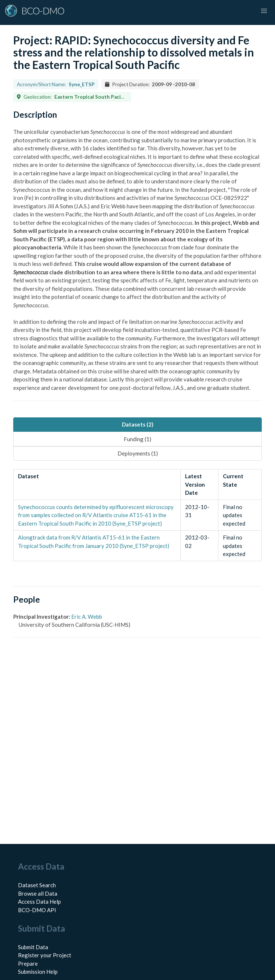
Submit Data (33, 947)
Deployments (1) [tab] (138, 453)
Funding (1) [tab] (137, 439)
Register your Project (45, 955)
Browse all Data (38, 893)
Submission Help (38, 972)
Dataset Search (37, 885)
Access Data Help (39, 902)
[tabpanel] (137, 515)
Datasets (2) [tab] (138, 424)
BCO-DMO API (37, 910)
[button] (264, 11)
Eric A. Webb (87, 617)
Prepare (28, 963)
